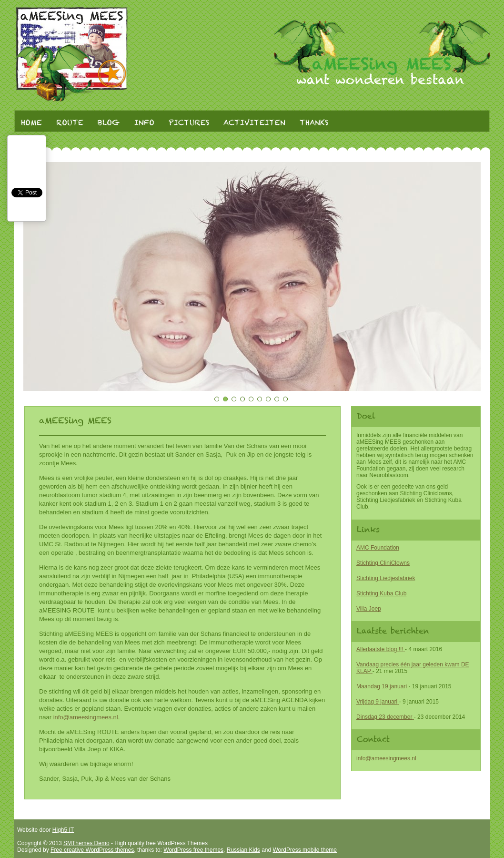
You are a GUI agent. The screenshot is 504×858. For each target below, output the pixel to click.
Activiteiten (254, 123)
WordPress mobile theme (305, 850)
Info (144, 123)
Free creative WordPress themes (92, 850)
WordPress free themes (193, 850)
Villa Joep (369, 609)
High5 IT (63, 830)
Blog (109, 123)
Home (31, 123)
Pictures (189, 123)
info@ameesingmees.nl (386, 758)
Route (70, 123)
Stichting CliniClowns (383, 563)
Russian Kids (243, 850)
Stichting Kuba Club (381, 593)
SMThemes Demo (86, 843)
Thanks (314, 123)
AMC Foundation (378, 548)
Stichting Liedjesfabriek (386, 578)
